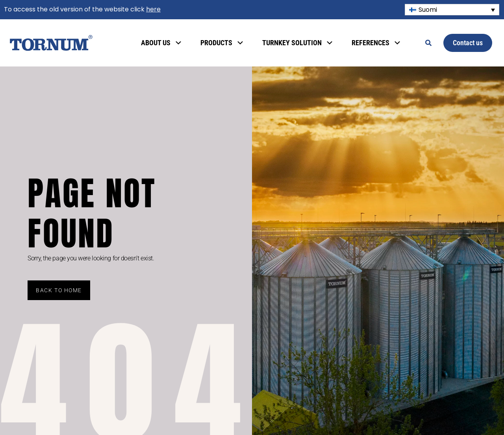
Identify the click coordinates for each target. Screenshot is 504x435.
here (153, 9)
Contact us (468, 43)
